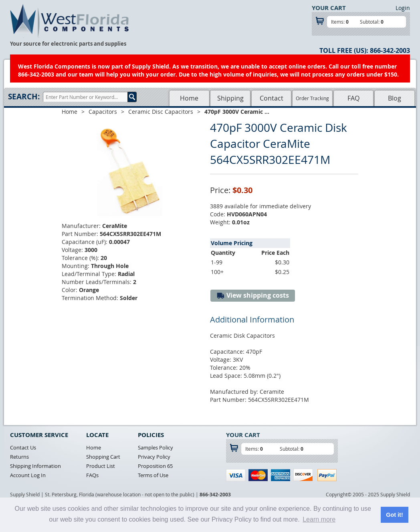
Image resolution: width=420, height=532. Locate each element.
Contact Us (23, 447)
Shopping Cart (103, 457)
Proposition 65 (155, 466)
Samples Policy (155, 447)
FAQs (92, 475)
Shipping (230, 98)
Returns (19, 457)
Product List (101, 466)
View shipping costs (253, 295)
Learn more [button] (319, 519)
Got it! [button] (394, 515)
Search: (24, 97)
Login (403, 8)
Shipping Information (35, 466)
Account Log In (28, 475)
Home (189, 98)
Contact (272, 98)
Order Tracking (312, 98)
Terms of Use (153, 475)
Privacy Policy (154, 457)
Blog (395, 98)
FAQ (353, 98)
